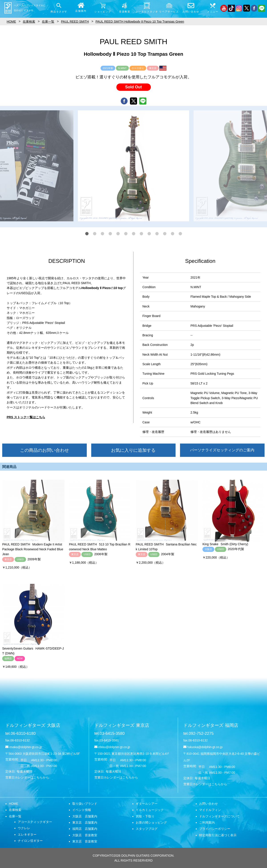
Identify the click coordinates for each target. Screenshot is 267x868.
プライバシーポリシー (215, 829)
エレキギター (27, 834)
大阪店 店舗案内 (85, 816)
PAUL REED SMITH (75, 22)
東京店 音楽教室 (85, 841)
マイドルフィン (210, 810)
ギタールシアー (147, 804)
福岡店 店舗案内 (85, 829)
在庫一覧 (15, 816)
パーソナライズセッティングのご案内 (222, 450)
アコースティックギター (35, 822)
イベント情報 (82, 810)
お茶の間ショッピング (151, 822)
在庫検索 (15, 810)
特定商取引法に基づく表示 (218, 835)
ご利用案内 (207, 822)
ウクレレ (24, 828)
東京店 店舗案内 (85, 822)
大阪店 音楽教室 (85, 835)
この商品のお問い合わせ (44, 450)
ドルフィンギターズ (33, 725)
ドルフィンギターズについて (219, 816)
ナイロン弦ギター (30, 841)
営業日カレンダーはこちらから (27, 777)
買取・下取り (145, 816)
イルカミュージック (150, 810)
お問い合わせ (208, 804)
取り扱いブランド (85, 804)
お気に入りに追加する (133, 450)
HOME (14, 804)
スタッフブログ (147, 829)
